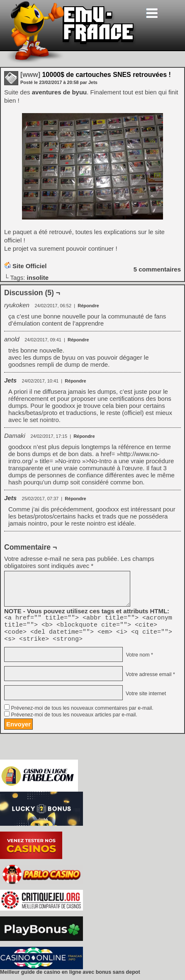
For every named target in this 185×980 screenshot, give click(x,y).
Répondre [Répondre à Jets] (75, 381)
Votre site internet (145, 698)
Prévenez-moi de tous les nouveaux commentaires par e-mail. (82, 713)
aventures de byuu (60, 92)
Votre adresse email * (149, 679)
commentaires (157, 269)
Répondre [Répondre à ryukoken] (88, 306)
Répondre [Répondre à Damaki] (84, 436)
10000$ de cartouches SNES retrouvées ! (96, 75)
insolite (38, 278)
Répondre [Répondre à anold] (78, 340)
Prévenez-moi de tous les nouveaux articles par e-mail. (74, 720)
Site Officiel (30, 266)
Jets (10, 380)
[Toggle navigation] (152, 13)
